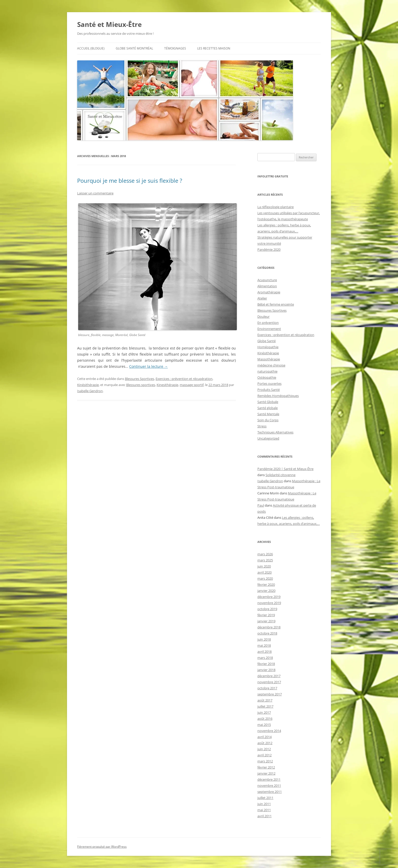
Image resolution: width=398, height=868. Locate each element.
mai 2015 (264, 725)
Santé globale (268, 408)
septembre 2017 (270, 694)
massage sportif (192, 385)
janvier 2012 (266, 773)
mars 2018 (265, 658)
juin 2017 (264, 712)
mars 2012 (265, 761)
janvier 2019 (266, 621)
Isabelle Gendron (90, 391)
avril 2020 (264, 572)
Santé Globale (268, 402)
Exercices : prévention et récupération (184, 379)
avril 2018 (264, 652)
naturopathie (267, 371)
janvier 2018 (266, 670)
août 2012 (265, 743)
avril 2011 (264, 816)
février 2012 (266, 767)
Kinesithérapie (167, 385)
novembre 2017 (269, 682)
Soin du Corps (268, 420)
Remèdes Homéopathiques (278, 396)
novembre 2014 (269, 731)
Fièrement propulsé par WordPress (102, 847)
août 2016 (265, 719)
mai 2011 (264, 810)
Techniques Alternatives (275, 432)
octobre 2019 (267, 609)
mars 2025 (265, 560)
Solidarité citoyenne (280, 475)
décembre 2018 (269, 627)
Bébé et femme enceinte (276, 304)
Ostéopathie (267, 377)
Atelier (262, 298)
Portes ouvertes (269, 383)
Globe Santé (267, 341)
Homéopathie (268, 347)
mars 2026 (265, 554)
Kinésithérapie (88, 385)
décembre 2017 (269, 676)
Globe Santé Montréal (134, 48)
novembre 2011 (269, 786)
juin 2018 (264, 639)
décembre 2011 (269, 779)
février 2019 (266, 615)
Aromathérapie (269, 292)
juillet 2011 (265, 798)
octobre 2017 (267, 688)
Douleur (263, 316)
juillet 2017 (265, 706)
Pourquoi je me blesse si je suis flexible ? (130, 180)
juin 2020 (264, 566)
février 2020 (266, 585)
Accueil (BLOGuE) (91, 48)
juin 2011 (264, 804)
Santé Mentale (268, 414)
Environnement (269, 329)
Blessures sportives (141, 385)
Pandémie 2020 (269, 249)
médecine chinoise (271, 365)
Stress (262, 426)
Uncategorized (268, 438)
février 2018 (266, 664)
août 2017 (265, 700)
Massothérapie (269, 359)
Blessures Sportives (139, 379)
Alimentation (267, 286)
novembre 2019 (269, 603)
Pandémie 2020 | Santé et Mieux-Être (285, 469)
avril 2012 (264, 755)
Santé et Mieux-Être (109, 24)
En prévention (268, 323)
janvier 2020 (266, 591)
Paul (261, 505)
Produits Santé (269, 390)
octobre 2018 (267, 633)
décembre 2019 (269, 597)
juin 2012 (264, 749)
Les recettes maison (214, 48)
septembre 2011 (270, 792)
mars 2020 (265, 578)
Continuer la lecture (148, 366)
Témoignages (175, 48)
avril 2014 (264, 737)
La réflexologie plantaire (276, 207)
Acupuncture (267, 280)
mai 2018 (264, 645)
